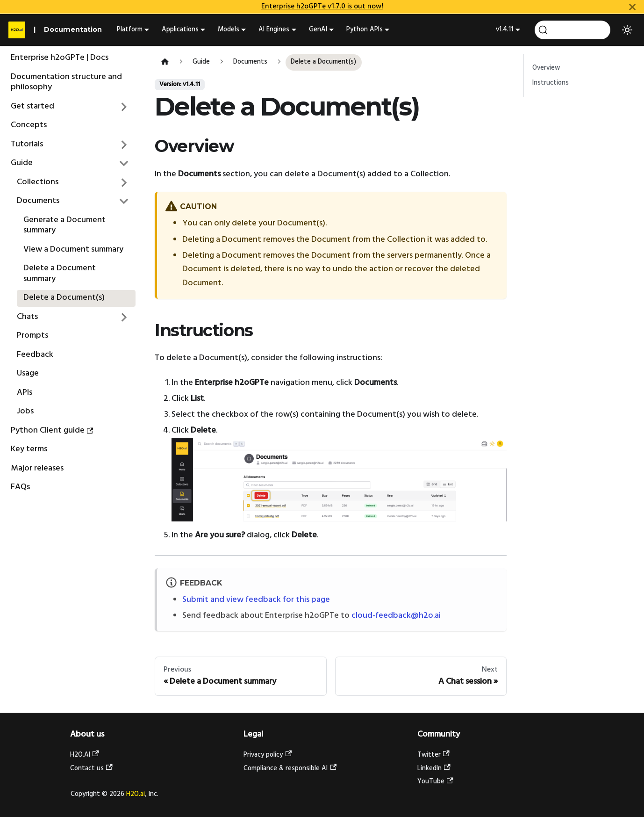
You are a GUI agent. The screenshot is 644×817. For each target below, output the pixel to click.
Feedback (35, 355)
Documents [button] (38, 201)
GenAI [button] (318, 30)
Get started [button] (32, 106)
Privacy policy (268, 755)
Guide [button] (22, 163)
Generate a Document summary (64, 225)
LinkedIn (434, 769)
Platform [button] (130, 30)
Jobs (25, 411)
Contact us (91, 769)
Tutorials (27, 144)
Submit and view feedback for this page (256, 600)
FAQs (20, 487)
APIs (25, 393)
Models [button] (229, 30)
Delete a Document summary (60, 274)
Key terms (29, 449)
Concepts (29, 125)
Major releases (37, 468)
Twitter (433, 755)
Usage (28, 373)
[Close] (632, 7)
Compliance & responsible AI (290, 769)
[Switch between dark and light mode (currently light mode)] (627, 30)
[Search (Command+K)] (572, 30)
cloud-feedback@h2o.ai (396, 616)
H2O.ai (136, 794)
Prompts (32, 336)
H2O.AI (85, 755)
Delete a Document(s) (64, 298)
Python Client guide (52, 430)
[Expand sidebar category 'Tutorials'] (124, 145)
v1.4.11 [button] (504, 30)
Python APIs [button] (365, 30)
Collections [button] (38, 182)
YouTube (435, 782)
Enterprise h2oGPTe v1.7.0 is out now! (322, 7)
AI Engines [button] (274, 30)
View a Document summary (73, 249)
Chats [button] (27, 317)
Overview (546, 68)
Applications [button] (180, 30)
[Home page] (165, 62)
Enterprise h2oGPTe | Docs (60, 58)
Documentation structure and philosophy (66, 82)
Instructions (551, 83)
